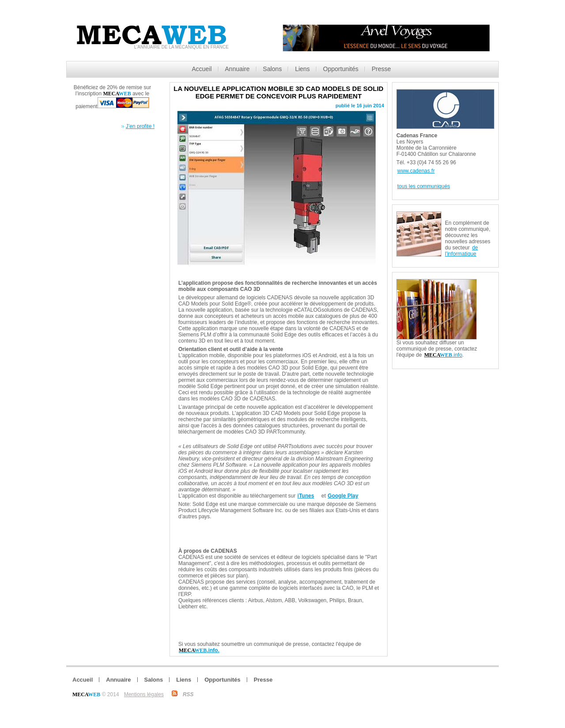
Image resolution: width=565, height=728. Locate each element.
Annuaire (237, 69)
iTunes (306, 496)
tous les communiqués (424, 186)
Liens (302, 69)
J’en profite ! (140, 126)
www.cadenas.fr (416, 171)
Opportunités (341, 69)
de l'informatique (461, 251)
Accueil (202, 69)
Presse (381, 69)
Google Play (343, 496)
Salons (273, 69)
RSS (188, 694)
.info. (199, 650)
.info (443, 355)
